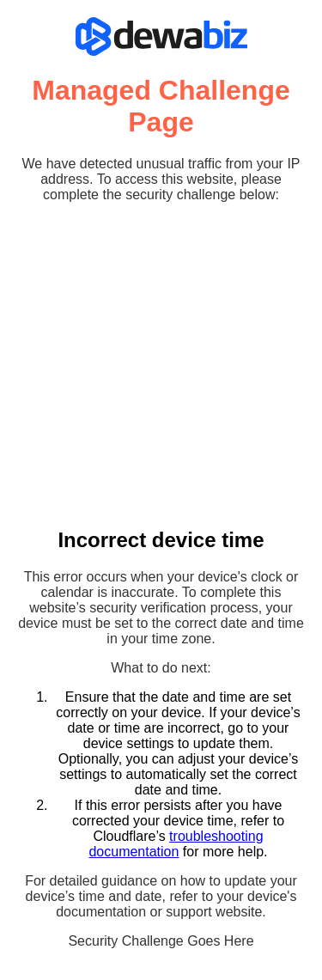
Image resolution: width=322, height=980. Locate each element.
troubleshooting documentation (176, 844)
